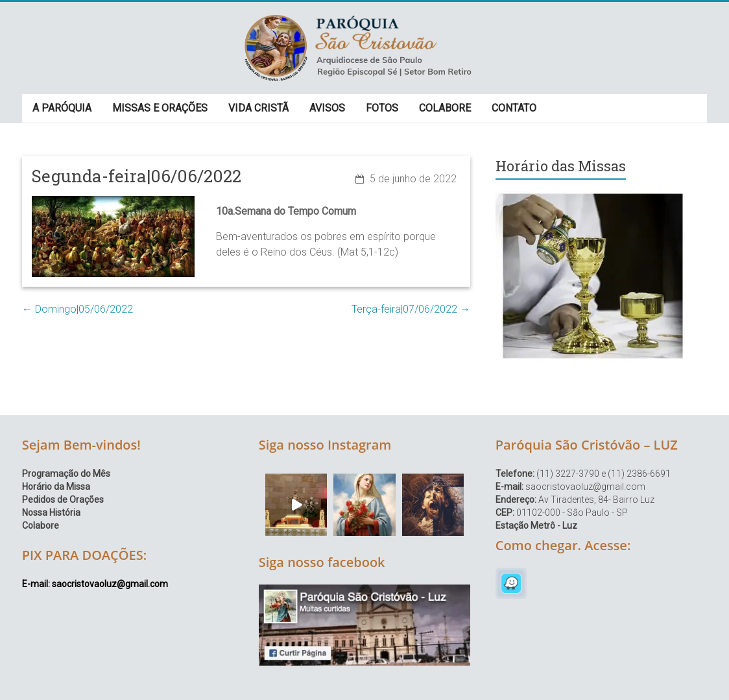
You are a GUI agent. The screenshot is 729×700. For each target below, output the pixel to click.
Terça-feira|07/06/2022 (411, 309)
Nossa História (51, 513)
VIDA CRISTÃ (258, 108)
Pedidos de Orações (63, 500)
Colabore (41, 525)
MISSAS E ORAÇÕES (160, 108)
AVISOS (327, 108)
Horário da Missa (56, 487)
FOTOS (382, 108)
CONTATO (514, 108)
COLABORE (445, 108)
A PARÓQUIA (62, 108)
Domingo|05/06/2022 (78, 309)
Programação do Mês (66, 474)
